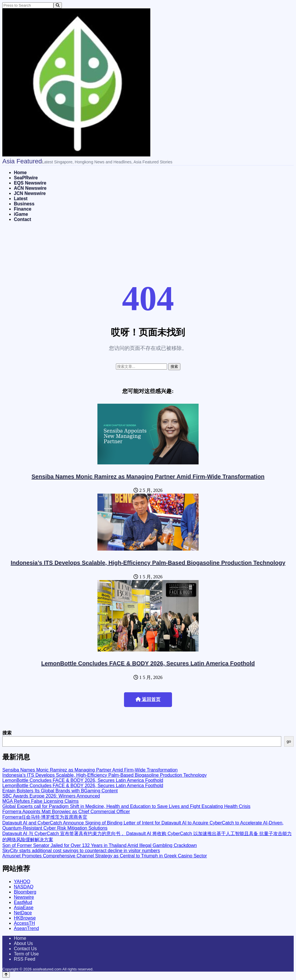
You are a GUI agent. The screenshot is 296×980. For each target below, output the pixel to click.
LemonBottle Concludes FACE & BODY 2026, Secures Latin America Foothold (148, 663)
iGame (21, 214)
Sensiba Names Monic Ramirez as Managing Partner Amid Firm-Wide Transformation (148, 477)
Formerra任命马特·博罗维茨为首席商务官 (45, 817)
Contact (23, 219)
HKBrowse (25, 918)
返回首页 (148, 699)
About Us (23, 943)
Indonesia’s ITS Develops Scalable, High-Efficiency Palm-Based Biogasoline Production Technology (148, 563)
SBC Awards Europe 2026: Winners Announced (51, 796)
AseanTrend (26, 928)
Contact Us (25, 949)
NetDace (23, 913)
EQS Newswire (30, 183)
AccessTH (24, 923)
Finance (23, 209)
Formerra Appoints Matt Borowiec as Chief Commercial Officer (66, 812)
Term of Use (26, 954)
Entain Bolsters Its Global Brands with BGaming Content (60, 791)
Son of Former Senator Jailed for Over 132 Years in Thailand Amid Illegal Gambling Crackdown (100, 845)
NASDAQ (24, 887)
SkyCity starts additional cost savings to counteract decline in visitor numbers (81, 851)
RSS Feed (25, 959)
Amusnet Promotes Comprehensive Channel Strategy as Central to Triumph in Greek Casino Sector (105, 856)
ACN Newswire (30, 188)
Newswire (24, 897)
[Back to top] (6, 975)
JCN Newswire (30, 193)
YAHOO (22, 882)
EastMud (23, 902)
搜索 (7, 733)
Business (24, 204)
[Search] (58, 5)
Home (20, 172)
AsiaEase (24, 908)
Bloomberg (25, 892)
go (289, 741)
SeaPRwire (26, 178)
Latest (21, 199)
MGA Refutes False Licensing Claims (40, 801)
